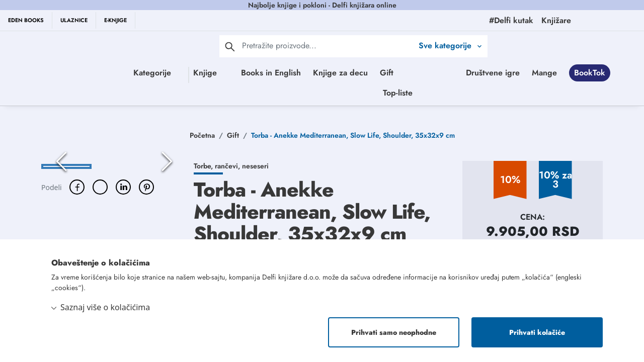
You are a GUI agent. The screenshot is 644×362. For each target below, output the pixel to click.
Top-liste (502, 95)
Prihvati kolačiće (537, 332)
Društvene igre (309, 95)
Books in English (296, 73)
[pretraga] (230, 46)
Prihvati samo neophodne (394, 332)
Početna (202, 140)
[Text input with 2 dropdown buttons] (328, 46)
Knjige (190, 73)
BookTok (406, 95)
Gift (411, 73)
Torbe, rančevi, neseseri (231, 170)
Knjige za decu (365, 73)
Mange (361, 95)
